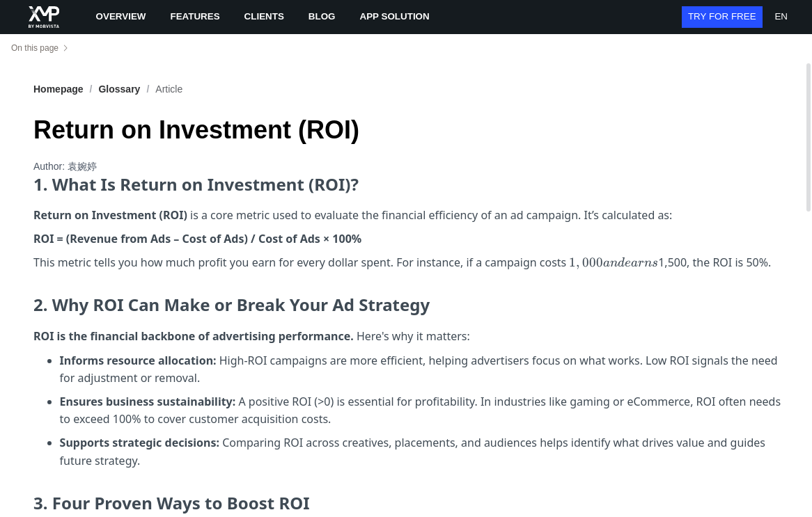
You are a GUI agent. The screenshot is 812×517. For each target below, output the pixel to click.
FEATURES (195, 16)
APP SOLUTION (395, 16)
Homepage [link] (58, 89)
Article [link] (169, 89)
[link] (119, 89)
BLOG (322, 16)
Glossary (119, 89)
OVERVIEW (121, 16)
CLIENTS (264, 16)
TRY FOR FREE (722, 16)
